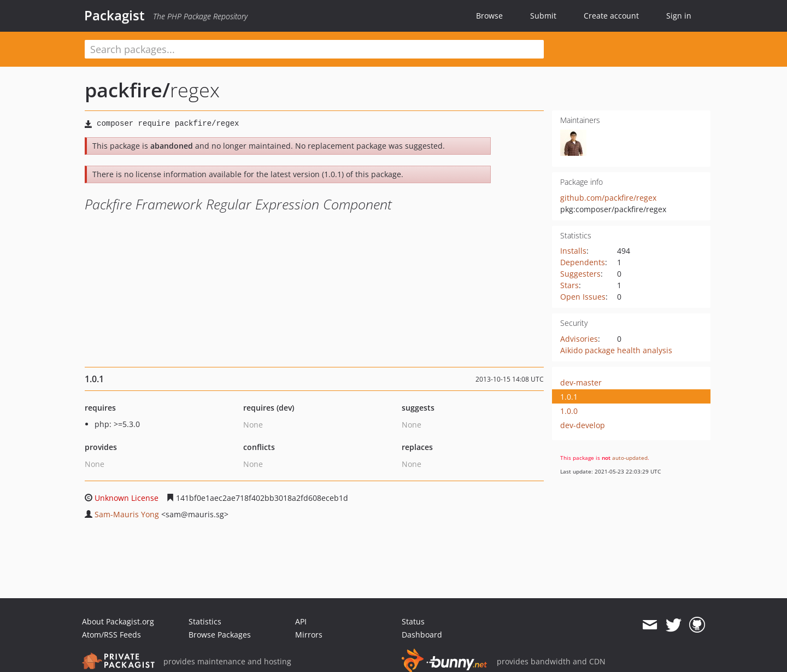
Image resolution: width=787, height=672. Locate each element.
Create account (611, 16)
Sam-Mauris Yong (127, 514)
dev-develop (583, 425)
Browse (489, 16)
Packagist (114, 15)
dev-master (581, 382)
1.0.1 (569, 397)
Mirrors (309, 635)
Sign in (679, 16)
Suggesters (580, 274)
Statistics (205, 621)
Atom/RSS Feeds (111, 635)
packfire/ (127, 90)
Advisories (579, 339)
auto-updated (630, 458)
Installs (573, 251)
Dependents (583, 262)
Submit (543, 16)
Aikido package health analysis (616, 350)
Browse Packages (220, 635)
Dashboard (422, 635)
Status (413, 621)
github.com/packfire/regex (608, 198)
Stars (569, 285)
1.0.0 (569, 411)
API (301, 621)
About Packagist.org (118, 621)
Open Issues (583, 297)
